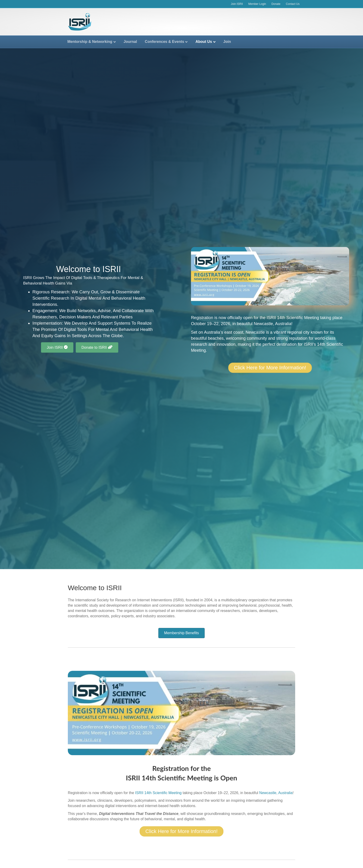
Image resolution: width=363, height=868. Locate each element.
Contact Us (293, 4)
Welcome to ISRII (95, 588)
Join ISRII (237, 4)
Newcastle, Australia (272, 324)
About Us (204, 42)
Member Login (257, 4)
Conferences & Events (165, 42)
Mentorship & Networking (90, 42)
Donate (276, 4)
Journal (130, 42)
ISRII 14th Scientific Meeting (293, 318)
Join (227, 42)
